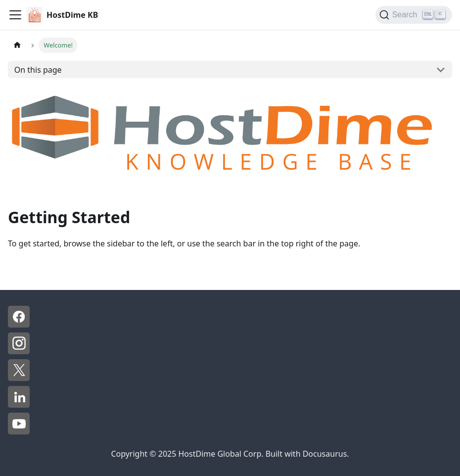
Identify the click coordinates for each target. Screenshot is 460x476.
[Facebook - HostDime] (19, 325)
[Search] (414, 15)
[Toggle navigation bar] (15, 15)
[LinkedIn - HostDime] (19, 405)
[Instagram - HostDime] (19, 351)
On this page (38, 70)
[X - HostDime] (19, 378)
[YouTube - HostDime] (19, 431)
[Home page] (17, 45)
